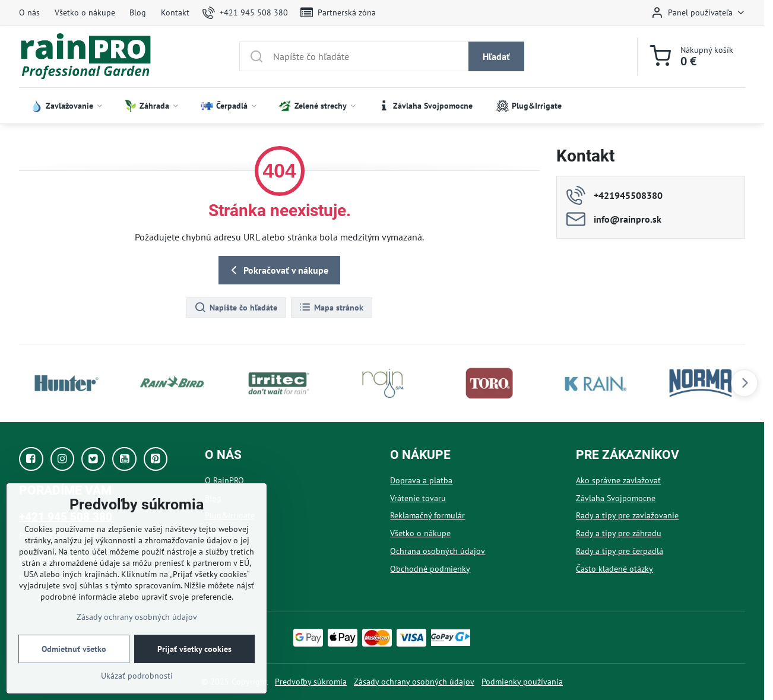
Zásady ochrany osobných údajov (414, 682)
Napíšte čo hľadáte (236, 308)
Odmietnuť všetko (74, 649)
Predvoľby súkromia (311, 682)
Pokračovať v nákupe (278, 270)
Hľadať (496, 56)
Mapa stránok (331, 308)
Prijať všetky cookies (194, 649)
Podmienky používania (522, 682)
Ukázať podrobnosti (137, 676)
